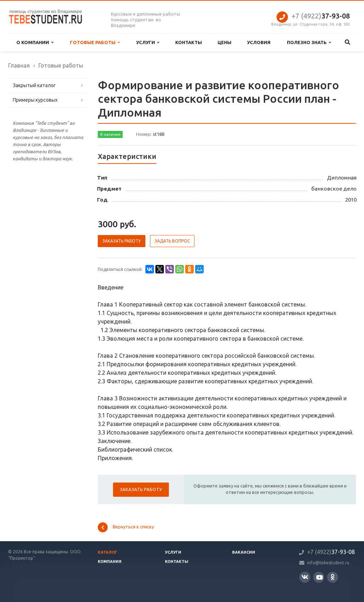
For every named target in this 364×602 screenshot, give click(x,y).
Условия (259, 42)
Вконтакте (305, 577)
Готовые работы (95, 42)
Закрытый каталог (34, 85)
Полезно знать (309, 42)
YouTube (319, 577)
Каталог (108, 552)
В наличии (110, 134)
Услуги (148, 42)
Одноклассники (333, 577)
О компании (35, 42)
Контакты (189, 42)
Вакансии (244, 552)
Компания (110, 561)
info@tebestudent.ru (328, 563)
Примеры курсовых (35, 100)
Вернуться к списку (126, 527)
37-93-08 (321, 16)
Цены (224, 42)
